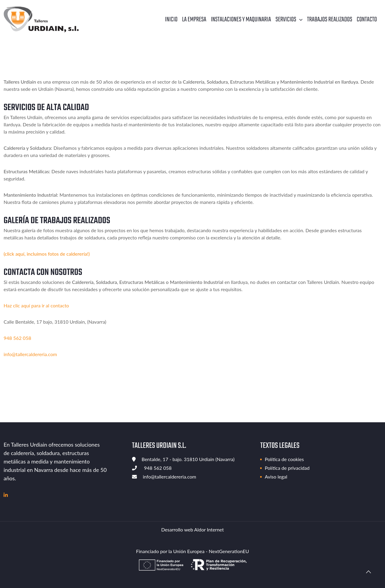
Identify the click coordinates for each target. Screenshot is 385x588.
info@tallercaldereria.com (30, 354)
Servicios (286, 20)
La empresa (194, 20)
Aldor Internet (209, 530)
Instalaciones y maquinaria (241, 20)
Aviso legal (276, 477)
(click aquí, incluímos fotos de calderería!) (47, 254)
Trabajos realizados (330, 20)
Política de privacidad (287, 468)
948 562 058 (17, 338)
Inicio (171, 20)
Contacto (367, 20)
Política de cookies (284, 459)
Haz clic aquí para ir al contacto (36, 305)
